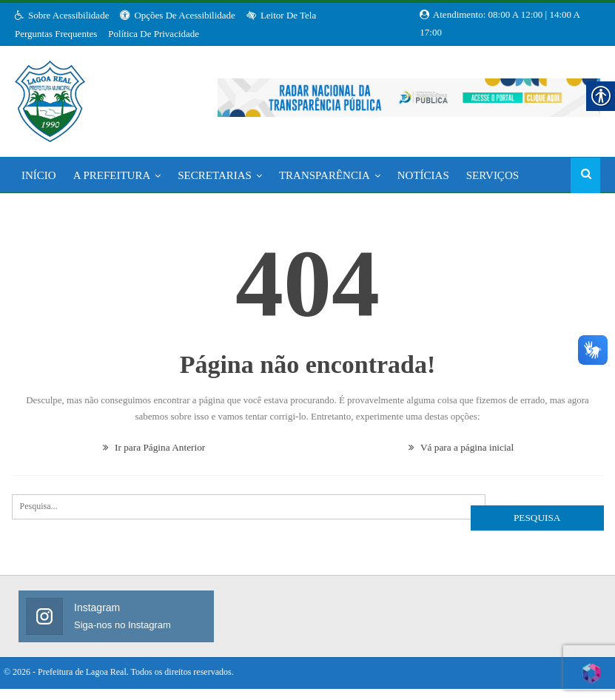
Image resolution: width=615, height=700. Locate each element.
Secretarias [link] (215, 175)
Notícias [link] (423, 175)
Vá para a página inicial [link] (461, 447)
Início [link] (39, 175)
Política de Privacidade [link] (154, 34)
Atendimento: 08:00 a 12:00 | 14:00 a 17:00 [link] (500, 16)
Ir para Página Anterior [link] (154, 447)
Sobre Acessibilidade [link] (62, 15)
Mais (480, 175)
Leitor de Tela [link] (281, 15)
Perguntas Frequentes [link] (56, 34)
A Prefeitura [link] (112, 175)
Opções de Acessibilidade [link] (177, 15)
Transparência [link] (325, 175)
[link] (50, 97)
